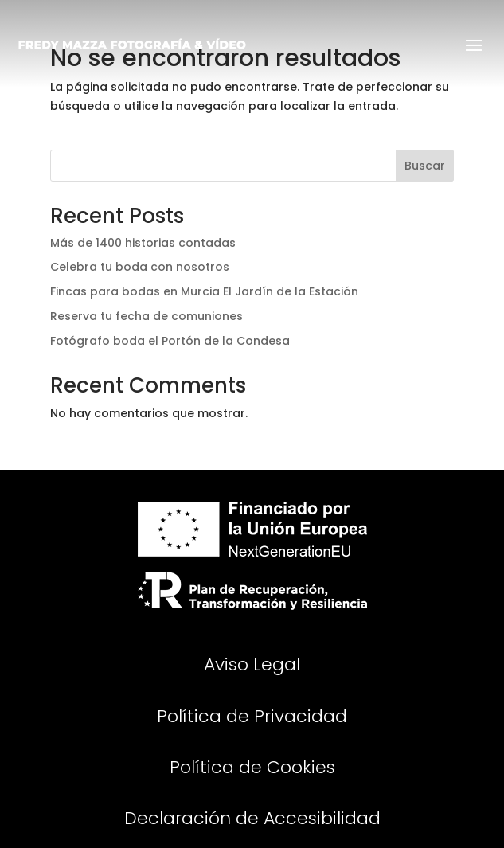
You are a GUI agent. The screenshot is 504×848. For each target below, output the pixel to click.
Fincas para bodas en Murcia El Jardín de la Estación (204, 291)
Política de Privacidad (252, 716)
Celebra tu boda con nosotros (140, 267)
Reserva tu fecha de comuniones (147, 316)
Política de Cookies (252, 767)
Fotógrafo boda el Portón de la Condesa (170, 341)
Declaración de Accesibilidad (252, 818)
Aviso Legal (252, 664)
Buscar (425, 166)
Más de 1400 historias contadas (143, 243)
